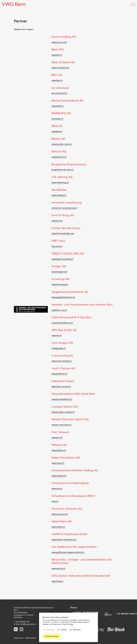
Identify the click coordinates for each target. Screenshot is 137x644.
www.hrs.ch (57, 335)
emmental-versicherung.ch (64, 208)
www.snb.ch (57, 489)
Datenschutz (31, 638)
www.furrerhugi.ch (60, 284)
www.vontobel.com (60, 68)
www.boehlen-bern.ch (62, 144)
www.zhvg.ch (57, 581)
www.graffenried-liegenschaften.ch (68, 552)
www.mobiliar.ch (59, 195)
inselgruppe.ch (59, 348)
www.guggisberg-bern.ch (63, 297)
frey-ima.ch (57, 246)
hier (72, 624)
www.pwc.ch (57, 437)
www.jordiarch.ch (59, 374)
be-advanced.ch (59, 93)
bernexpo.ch (57, 119)
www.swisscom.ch (60, 514)
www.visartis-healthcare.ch (64, 540)
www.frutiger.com (59, 272)
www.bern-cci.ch (59, 310)
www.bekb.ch (58, 106)
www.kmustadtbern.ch (62, 399)
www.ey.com (57, 221)
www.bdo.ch (57, 80)
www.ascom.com (59, 42)
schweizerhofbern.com (62, 323)
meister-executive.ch (61, 425)
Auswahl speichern (52, 636)
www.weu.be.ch (58, 568)
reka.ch (55, 501)
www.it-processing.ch (62, 361)
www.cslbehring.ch (60, 182)
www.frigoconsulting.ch (62, 259)
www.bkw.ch (57, 131)
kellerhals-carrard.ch (61, 387)
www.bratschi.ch (59, 157)
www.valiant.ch (58, 527)
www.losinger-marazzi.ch (63, 412)
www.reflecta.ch (59, 450)
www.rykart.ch (58, 463)
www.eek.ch (57, 55)
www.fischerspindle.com (63, 233)
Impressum (19, 638)
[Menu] (133, 4)
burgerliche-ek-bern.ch (63, 170)
